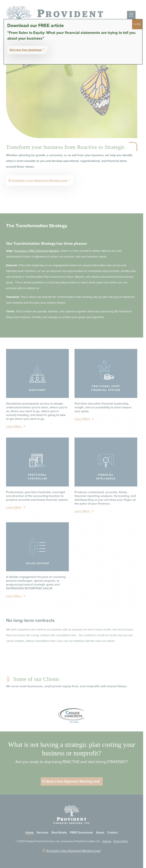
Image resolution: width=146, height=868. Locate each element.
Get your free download (26, 50)
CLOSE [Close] (137, 24)
